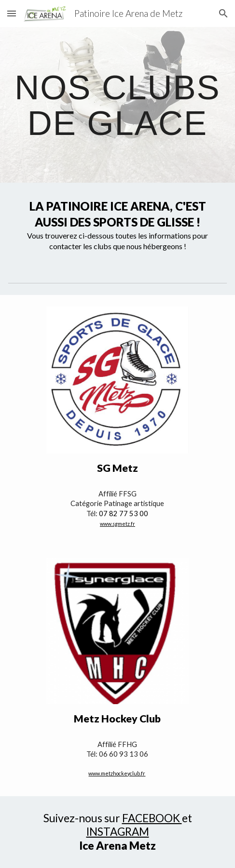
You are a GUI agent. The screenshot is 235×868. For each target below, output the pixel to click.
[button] (12, 13)
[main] (117, 105)
